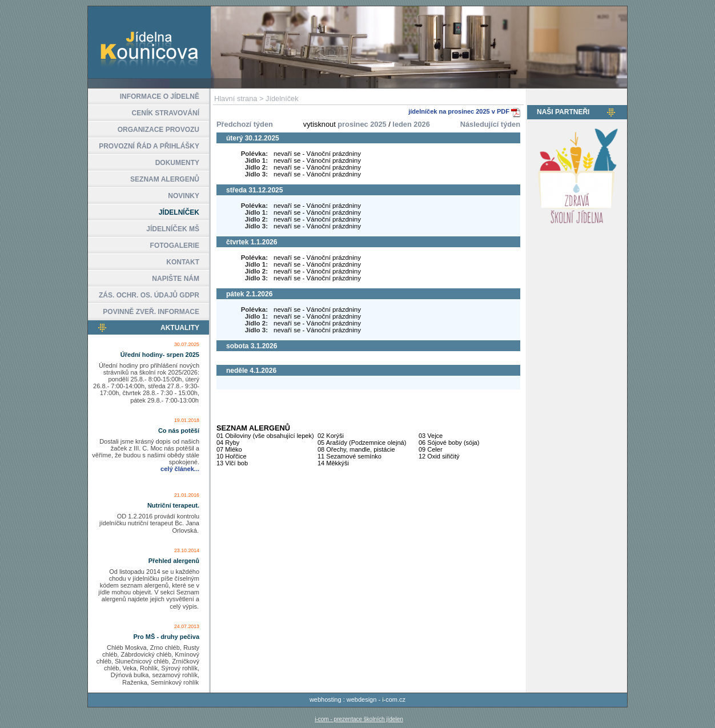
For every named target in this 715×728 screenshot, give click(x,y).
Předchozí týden (245, 124)
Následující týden (490, 124)
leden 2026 (411, 124)
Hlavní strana (236, 98)
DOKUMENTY (177, 163)
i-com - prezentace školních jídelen (359, 719)
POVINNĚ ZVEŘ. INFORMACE (151, 312)
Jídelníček (282, 98)
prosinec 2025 (362, 124)
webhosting (326, 699)
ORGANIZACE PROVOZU (158, 130)
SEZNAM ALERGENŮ (165, 179)
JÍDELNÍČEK (179, 212)
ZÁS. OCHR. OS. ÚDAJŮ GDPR (149, 295)
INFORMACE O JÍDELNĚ (160, 96)
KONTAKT (183, 262)
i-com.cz (394, 699)
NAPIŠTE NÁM (176, 279)
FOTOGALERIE (175, 246)
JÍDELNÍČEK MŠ (173, 229)
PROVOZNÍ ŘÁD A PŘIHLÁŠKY (149, 146)
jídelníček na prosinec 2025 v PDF (460, 111)
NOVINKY (184, 196)
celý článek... (180, 469)
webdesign (362, 699)
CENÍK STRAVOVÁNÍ (166, 113)
